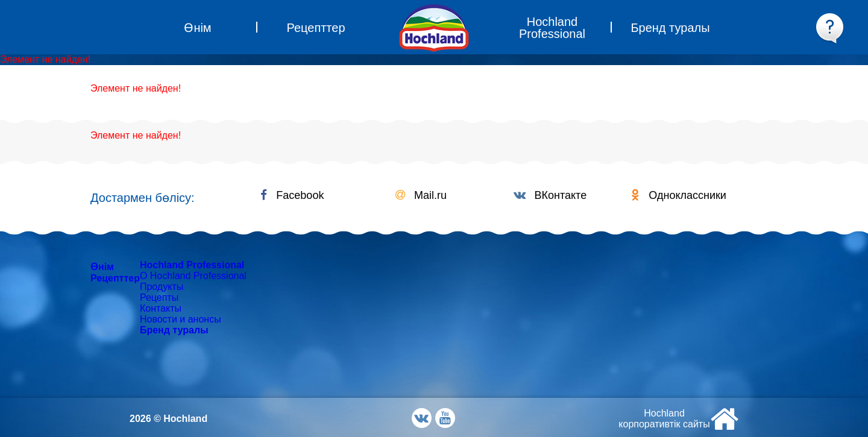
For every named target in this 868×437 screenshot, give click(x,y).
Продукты (162, 287)
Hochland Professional (192, 265)
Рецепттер (115, 278)
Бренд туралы (174, 330)
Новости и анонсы (181, 319)
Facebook (292, 195)
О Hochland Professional (193, 276)
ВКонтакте (550, 195)
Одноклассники (679, 195)
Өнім (102, 267)
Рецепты (159, 297)
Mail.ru (421, 195)
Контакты (161, 308)
